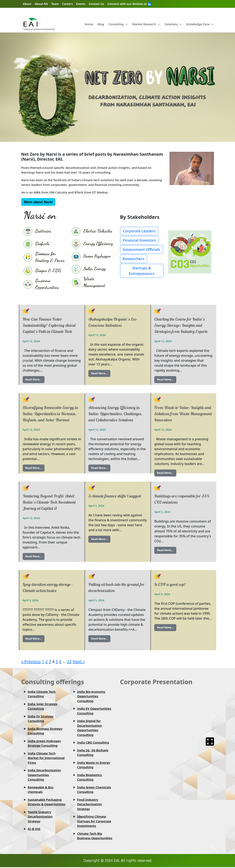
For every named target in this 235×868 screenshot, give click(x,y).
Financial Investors (139, 240)
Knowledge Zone (198, 24)
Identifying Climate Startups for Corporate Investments (94, 821)
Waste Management (94, 282)
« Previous (31, 661)
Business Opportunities (47, 284)
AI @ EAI (34, 829)
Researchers (134, 259)
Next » (79, 661)
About (27, 4)
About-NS (41, 4)
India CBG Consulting (93, 743)
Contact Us (96, 4)
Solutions (171, 24)
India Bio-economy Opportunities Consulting (91, 696)
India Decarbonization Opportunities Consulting (44, 775)
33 (69, 661)
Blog (101, 24)
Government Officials (141, 250)
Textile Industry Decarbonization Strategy (40, 816)
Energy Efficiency (98, 243)
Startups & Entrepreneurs (142, 271)
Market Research (144, 24)
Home (89, 24)
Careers (67, 4)
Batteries (43, 231)
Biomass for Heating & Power (50, 257)
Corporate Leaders (139, 231)
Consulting (116, 24)
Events (81, 4)
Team (55, 4)
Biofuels (42, 243)
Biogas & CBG (48, 270)
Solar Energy (95, 269)
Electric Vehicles (98, 231)
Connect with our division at (129, 4)
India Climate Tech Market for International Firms (46, 758)
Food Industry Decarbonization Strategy (90, 804)
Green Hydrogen (97, 256)
